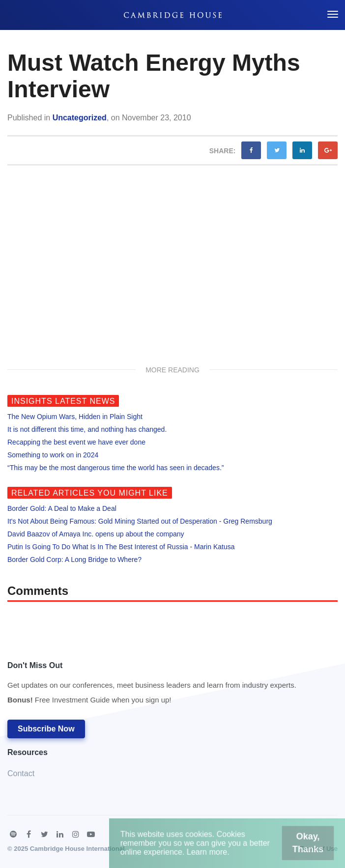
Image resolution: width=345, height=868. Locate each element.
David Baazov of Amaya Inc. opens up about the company (96, 534)
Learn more (209, 853)
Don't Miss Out (152, 686)
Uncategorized (80, 118)
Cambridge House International (77, 849)
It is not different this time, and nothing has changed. (87, 429)
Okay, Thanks (300, 845)
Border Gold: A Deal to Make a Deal (62, 508)
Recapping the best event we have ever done (76, 442)
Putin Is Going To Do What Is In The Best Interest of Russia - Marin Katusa (121, 547)
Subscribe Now (46, 729)
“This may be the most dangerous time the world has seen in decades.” (115, 468)
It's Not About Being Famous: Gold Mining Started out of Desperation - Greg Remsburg (140, 521)
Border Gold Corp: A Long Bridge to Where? (74, 560)
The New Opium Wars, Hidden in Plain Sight (75, 417)
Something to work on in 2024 (53, 455)
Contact (21, 773)
